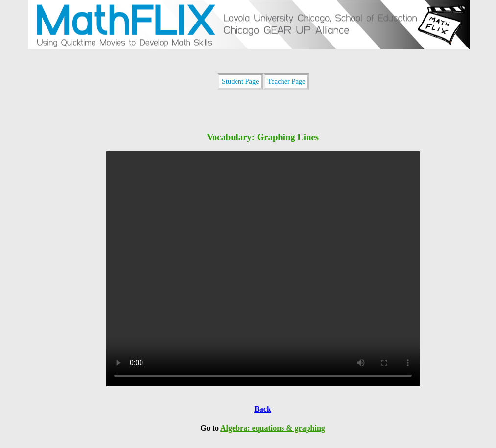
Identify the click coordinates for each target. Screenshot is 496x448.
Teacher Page (287, 81)
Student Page (240, 81)
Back (263, 409)
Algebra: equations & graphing (273, 428)
